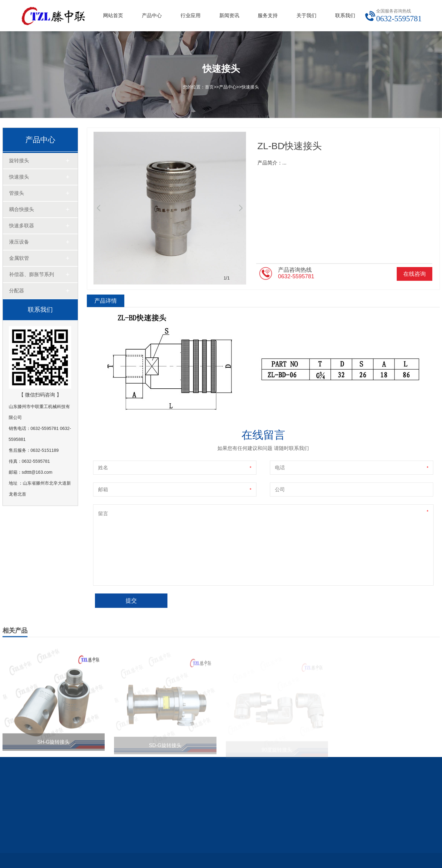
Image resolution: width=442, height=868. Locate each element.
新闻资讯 (229, 15)
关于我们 (306, 15)
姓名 (103, 468)
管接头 (17, 193)
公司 (280, 490)
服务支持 (268, 15)
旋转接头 (19, 161)
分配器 (17, 291)
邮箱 (103, 490)
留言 (103, 514)
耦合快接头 (22, 209)
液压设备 (19, 242)
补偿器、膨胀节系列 (32, 274)
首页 (209, 87)
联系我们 (345, 15)
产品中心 (152, 15)
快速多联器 (22, 226)
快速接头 (250, 87)
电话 (280, 468)
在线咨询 (415, 274)
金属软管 (19, 258)
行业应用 (191, 15)
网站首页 (113, 15)
